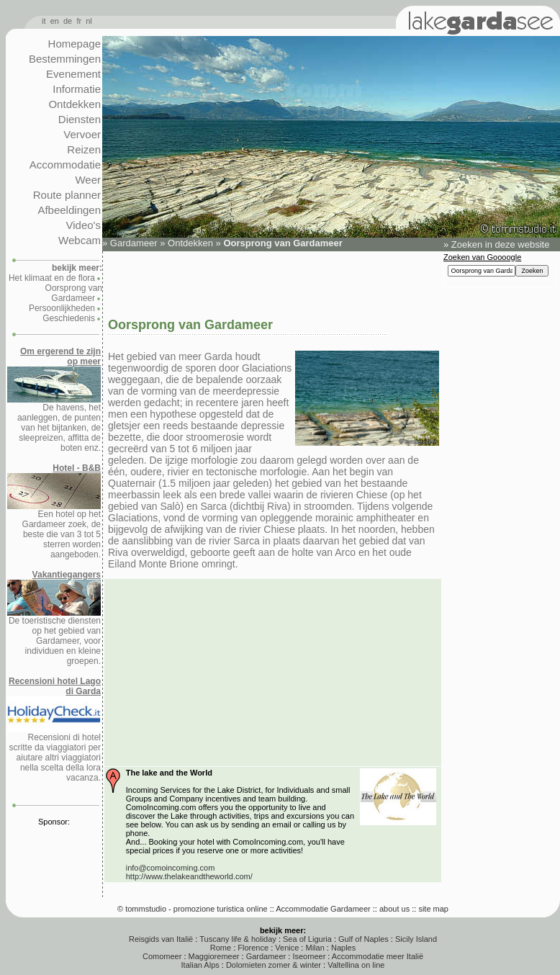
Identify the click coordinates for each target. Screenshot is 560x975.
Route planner (67, 195)
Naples (343, 948)
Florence (253, 948)
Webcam (80, 240)
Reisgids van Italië (161, 939)
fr (79, 21)
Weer (88, 180)
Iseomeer (309, 956)
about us (394, 909)
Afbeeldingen (69, 210)
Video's (83, 225)
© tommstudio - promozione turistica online (193, 909)
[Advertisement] (272, 283)
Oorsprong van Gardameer (74, 293)
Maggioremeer (214, 956)
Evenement (73, 74)
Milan (315, 948)
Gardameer (134, 243)
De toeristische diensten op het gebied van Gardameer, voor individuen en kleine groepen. (54, 618)
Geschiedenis (69, 318)
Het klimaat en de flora (52, 278)
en (55, 21)
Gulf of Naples (363, 939)
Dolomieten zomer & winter (274, 965)
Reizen (84, 149)
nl (89, 21)
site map (433, 909)
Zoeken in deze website (501, 244)
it (44, 21)
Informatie (77, 89)
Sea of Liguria (307, 939)
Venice (287, 948)
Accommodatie (65, 165)
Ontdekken (74, 104)
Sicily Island (416, 939)
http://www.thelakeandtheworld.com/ (189, 876)
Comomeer (162, 956)
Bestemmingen (65, 59)
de (68, 21)
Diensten (80, 119)
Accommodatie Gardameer (323, 909)
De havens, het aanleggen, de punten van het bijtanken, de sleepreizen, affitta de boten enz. (54, 400)
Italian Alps (200, 965)
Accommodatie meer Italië (378, 956)
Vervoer (82, 134)
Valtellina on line (356, 965)
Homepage (74, 44)
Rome (221, 948)
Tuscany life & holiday (238, 939)
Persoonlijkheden (62, 308)
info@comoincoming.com (171, 868)
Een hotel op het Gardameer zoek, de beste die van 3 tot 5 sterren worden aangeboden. (54, 511)
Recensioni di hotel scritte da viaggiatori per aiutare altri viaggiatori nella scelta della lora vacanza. (54, 729)
